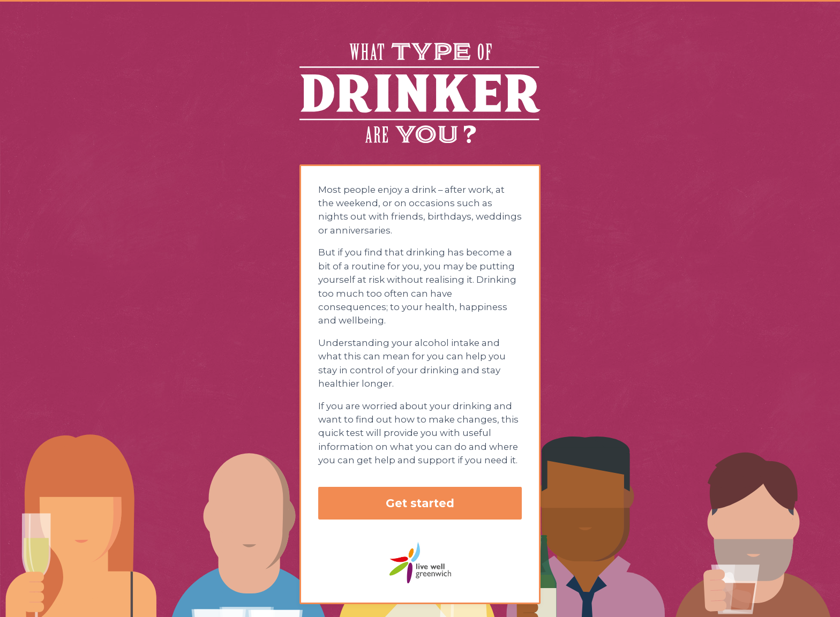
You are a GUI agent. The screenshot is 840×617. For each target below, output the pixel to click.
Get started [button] (420, 503)
